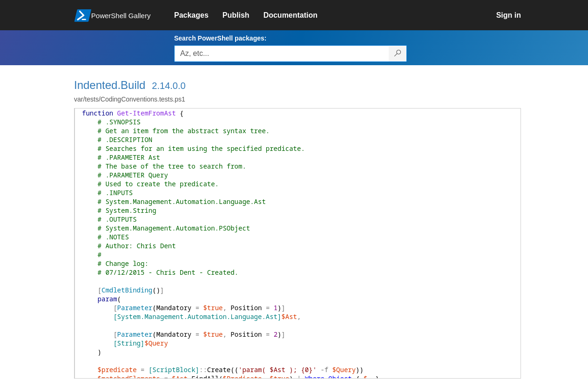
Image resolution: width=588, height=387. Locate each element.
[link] (198, 15)
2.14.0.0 (169, 86)
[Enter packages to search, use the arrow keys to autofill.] (282, 54)
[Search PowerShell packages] (398, 54)
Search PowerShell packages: (220, 38)
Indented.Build (110, 85)
